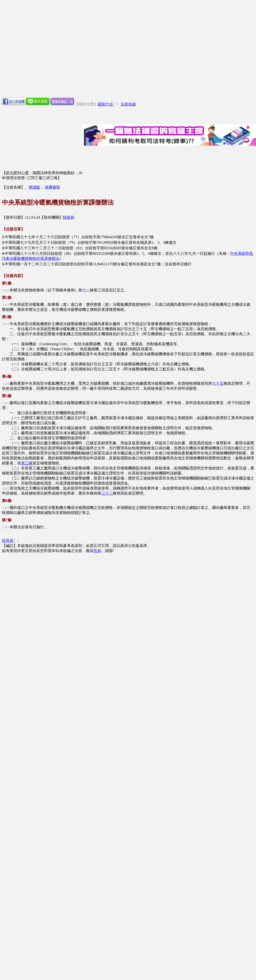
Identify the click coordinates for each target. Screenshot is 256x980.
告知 (97, 551)
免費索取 (53, 187)
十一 (86, 290)
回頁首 (8, 541)
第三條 (27, 463)
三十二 (107, 493)
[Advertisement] (45, 49)
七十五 (218, 383)
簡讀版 (34, 187)
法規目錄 (128, 104)
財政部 (69, 217)
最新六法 (105, 104)
